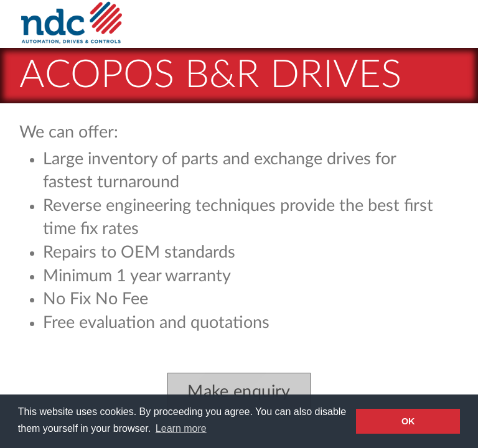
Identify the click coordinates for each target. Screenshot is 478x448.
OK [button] (408, 421)
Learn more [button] (181, 428)
